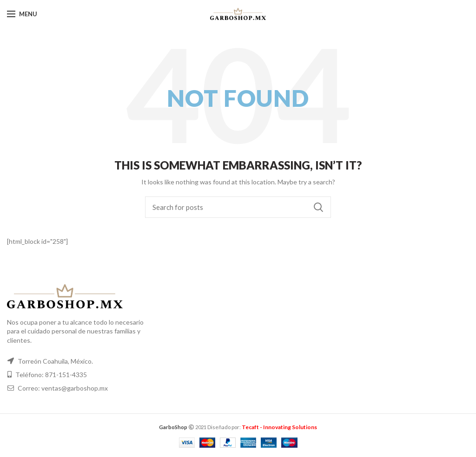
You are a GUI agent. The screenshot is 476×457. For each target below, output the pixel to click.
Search (318, 207)
